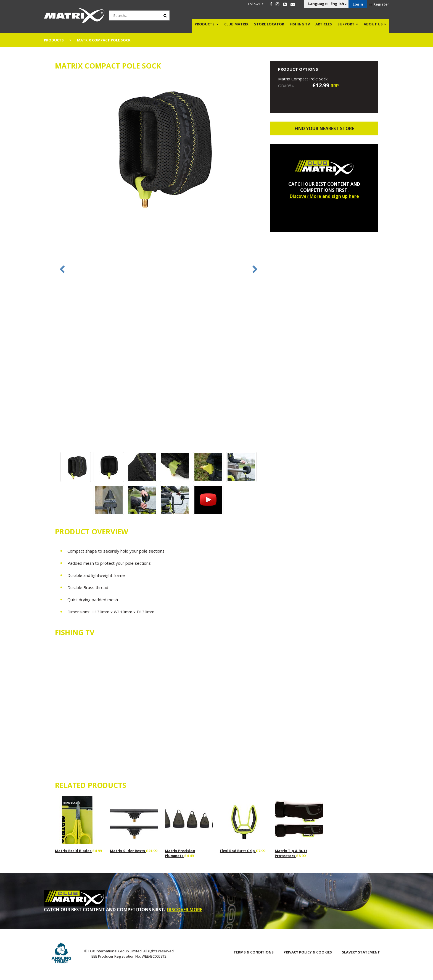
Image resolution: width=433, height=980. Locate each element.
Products (205, 24)
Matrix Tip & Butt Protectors (291, 853)
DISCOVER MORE (185, 910)
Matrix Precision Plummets (180, 853)
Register (381, 4)
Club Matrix (236, 24)
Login (358, 4)
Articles (324, 24)
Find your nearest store (324, 128)
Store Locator (269, 24)
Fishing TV (300, 24)
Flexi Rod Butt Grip (238, 851)
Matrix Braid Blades (74, 851)
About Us (373, 24)
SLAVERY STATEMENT (361, 952)
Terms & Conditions (254, 952)
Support (346, 24)
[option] (159, 146)
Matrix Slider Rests (128, 851)
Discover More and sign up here (324, 196)
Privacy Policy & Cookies (308, 952)
